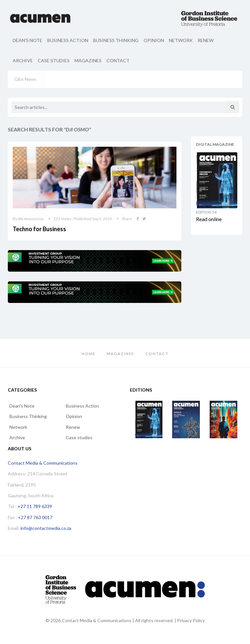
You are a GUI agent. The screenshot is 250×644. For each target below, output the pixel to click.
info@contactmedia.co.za (46, 528)
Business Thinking (116, 40)
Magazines (88, 60)
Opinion (154, 40)
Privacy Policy (191, 620)
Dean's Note (28, 40)
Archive (23, 60)
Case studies (54, 60)
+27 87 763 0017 (35, 517)
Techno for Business (39, 229)
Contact (118, 60)
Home (89, 354)
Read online (209, 219)
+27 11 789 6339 (35, 506)
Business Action (68, 40)
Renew (206, 40)
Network (181, 40)
